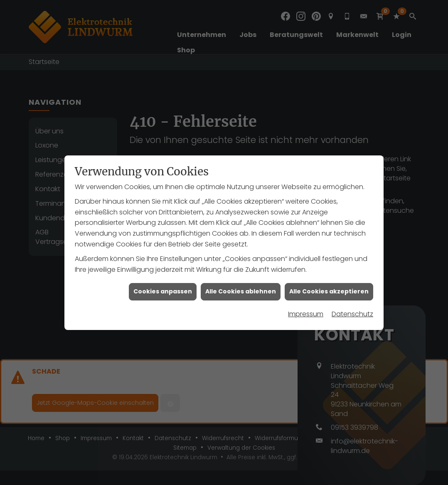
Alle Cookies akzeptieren (329, 289)
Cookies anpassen (163, 289)
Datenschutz (352, 311)
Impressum (306, 311)
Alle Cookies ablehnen (241, 289)
